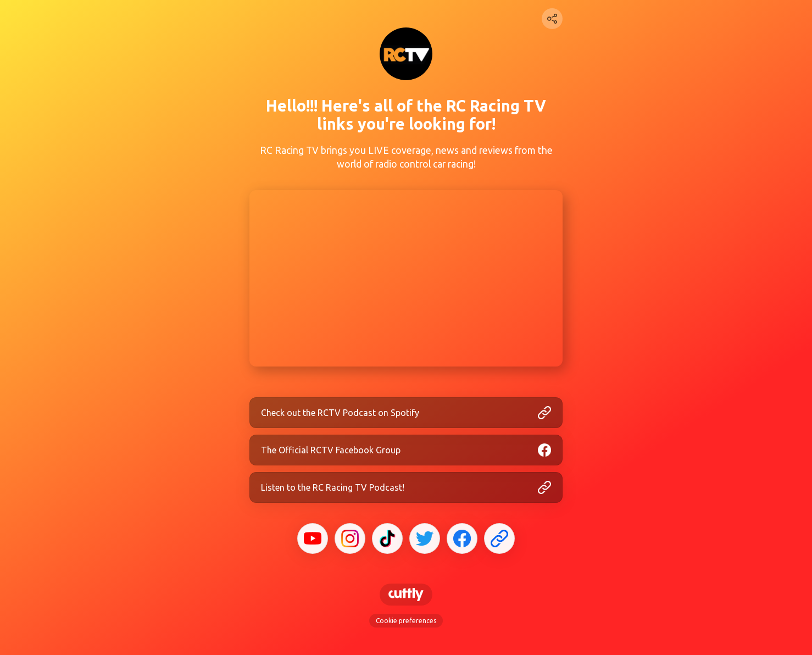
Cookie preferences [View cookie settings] (406, 621)
